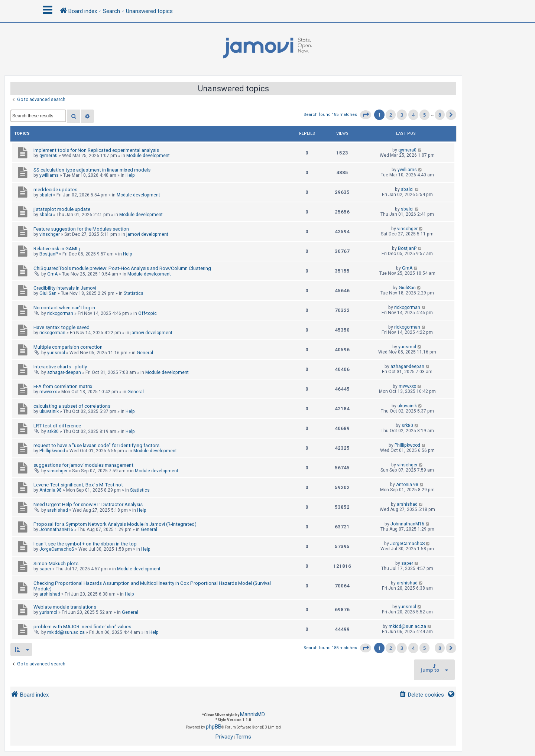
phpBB (214, 727)
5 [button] (424, 115)
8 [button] (440, 115)
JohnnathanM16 (56, 529)
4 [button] (413, 115)
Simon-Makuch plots (56, 563)
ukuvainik (49, 411)
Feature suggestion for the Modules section (81, 229)
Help (130, 175)
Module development (148, 156)
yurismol (56, 353)
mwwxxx (48, 392)
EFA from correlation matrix (63, 386)
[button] (366, 115)
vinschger (50, 234)
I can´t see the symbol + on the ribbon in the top (85, 544)
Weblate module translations (65, 607)
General (145, 353)
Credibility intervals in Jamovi (65, 288)
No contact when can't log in (64, 308)
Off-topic (147, 313)
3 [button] (402, 115)
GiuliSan (48, 293)
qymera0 (48, 156)
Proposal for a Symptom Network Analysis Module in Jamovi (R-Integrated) (115, 524)
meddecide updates (55, 190)
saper (45, 569)
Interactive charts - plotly (60, 367)
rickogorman (60, 313)
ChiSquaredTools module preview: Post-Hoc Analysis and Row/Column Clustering (122, 268)
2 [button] (391, 115)
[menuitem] (421, 695)
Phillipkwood (52, 451)
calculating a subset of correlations (72, 406)
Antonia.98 (51, 490)
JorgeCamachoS (57, 549)
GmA (52, 274)
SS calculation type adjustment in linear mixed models (92, 170)
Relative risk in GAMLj (57, 249)
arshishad (58, 510)
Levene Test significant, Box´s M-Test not (78, 485)
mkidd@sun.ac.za (66, 632)
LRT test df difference (57, 426)
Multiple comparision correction (68, 347)
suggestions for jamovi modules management (83, 465)
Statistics (134, 293)
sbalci (46, 195)
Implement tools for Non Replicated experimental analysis (96, 150)
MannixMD (252, 714)
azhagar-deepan (64, 372)
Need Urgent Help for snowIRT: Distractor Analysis (88, 504)
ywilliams (49, 175)
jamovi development (147, 234)
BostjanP (49, 254)
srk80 (53, 431)
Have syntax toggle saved (61, 327)
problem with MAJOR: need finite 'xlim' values (82, 627)
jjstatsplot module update (62, 209)
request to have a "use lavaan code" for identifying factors (96, 445)
